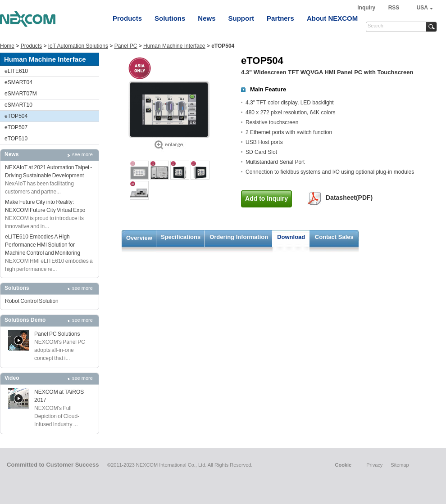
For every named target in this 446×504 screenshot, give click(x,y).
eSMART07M (21, 94)
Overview (139, 238)
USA (422, 8)
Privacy (374, 465)
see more (82, 154)
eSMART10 (18, 105)
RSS (394, 8)
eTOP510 (16, 139)
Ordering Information (239, 237)
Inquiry (367, 8)
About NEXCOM (332, 18)
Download (291, 237)
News (207, 18)
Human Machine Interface (174, 46)
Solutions (170, 18)
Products (127, 18)
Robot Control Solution (32, 301)
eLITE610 (16, 71)
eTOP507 (16, 127)
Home (7, 46)
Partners (280, 18)
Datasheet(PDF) (349, 198)
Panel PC (126, 46)
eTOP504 (16, 116)
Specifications (181, 237)
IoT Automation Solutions (78, 46)
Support (241, 18)
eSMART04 (18, 82)
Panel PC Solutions (57, 334)
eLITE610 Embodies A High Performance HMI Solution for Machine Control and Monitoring (43, 245)
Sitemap (400, 465)
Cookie (343, 465)
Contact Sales (334, 237)
